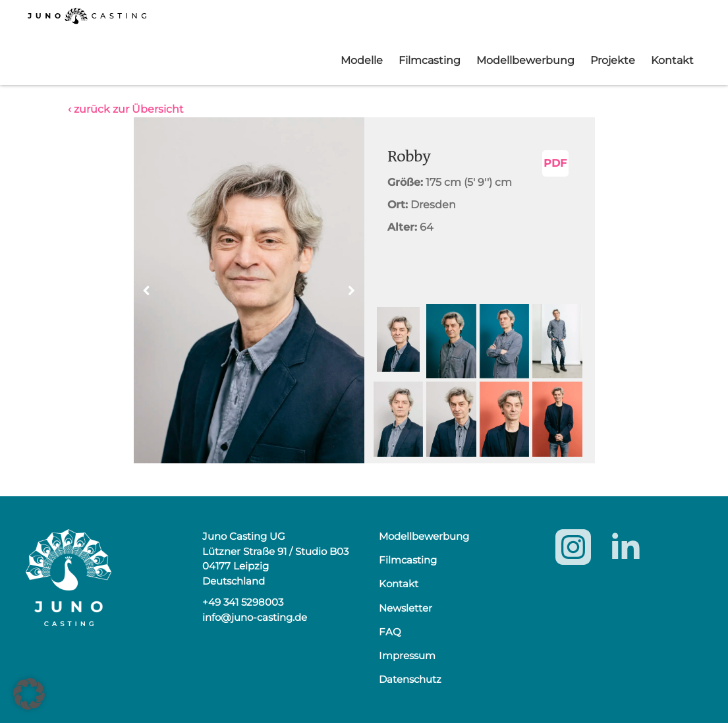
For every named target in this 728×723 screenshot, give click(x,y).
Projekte (613, 60)
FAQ (390, 632)
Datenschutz (410, 679)
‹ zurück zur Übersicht (126, 109)
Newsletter (406, 608)
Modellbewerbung (525, 60)
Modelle (362, 60)
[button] (352, 291)
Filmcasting (430, 60)
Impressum (407, 655)
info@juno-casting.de (255, 617)
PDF (555, 163)
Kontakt (672, 60)
